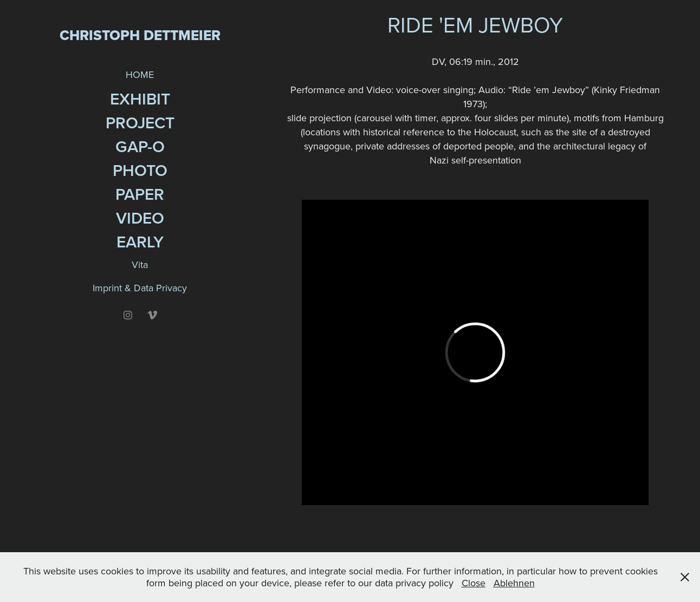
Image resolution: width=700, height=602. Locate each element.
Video (140, 218)
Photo (140, 170)
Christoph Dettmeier (140, 35)
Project (140, 123)
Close (474, 583)
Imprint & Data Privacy (140, 288)
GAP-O (140, 146)
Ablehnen (514, 583)
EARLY (140, 242)
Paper (140, 194)
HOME (140, 74)
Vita (140, 264)
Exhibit (140, 99)
